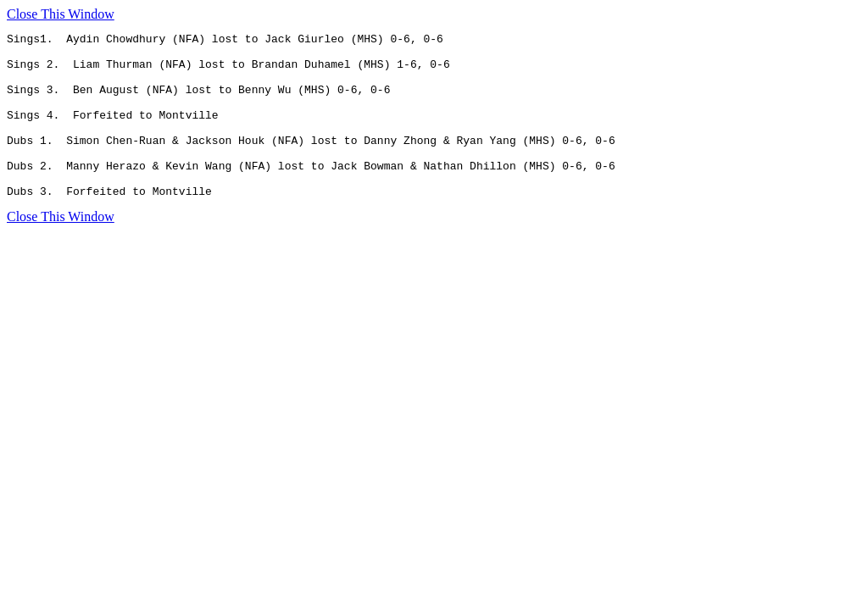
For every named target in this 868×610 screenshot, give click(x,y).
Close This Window (61, 14)
